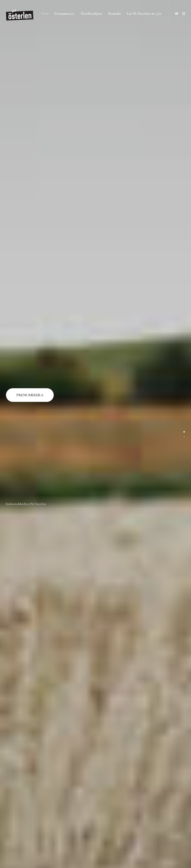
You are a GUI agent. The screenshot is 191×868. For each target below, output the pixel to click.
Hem (45, 14)
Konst (142, 514)
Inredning (49, 514)
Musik (142, 671)
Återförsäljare (91, 14)
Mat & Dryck (49, 671)
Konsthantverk (49, 593)
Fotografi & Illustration (49, 435)
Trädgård (49, 829)
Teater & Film (142, 750)
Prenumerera (64, 14)
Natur (49, 750)
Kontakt (115, 14)
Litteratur (142, 593)
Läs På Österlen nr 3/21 (144, 14)
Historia (142, 435)
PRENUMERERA (30, 61)
